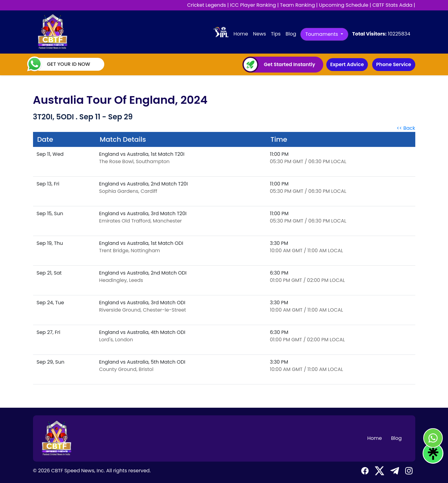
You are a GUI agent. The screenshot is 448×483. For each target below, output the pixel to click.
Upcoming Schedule (344, 5)
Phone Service (394, 64)
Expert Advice (347, 64)
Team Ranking (298, 5)
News (259, 34)
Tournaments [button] (322, 34)
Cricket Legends (207, 5)
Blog (291, 34)
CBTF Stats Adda (392, 5)
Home (242, 34)
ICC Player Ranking (253, 5)
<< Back (406, 128)
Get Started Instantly (290, 65)
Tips (276, 34)
